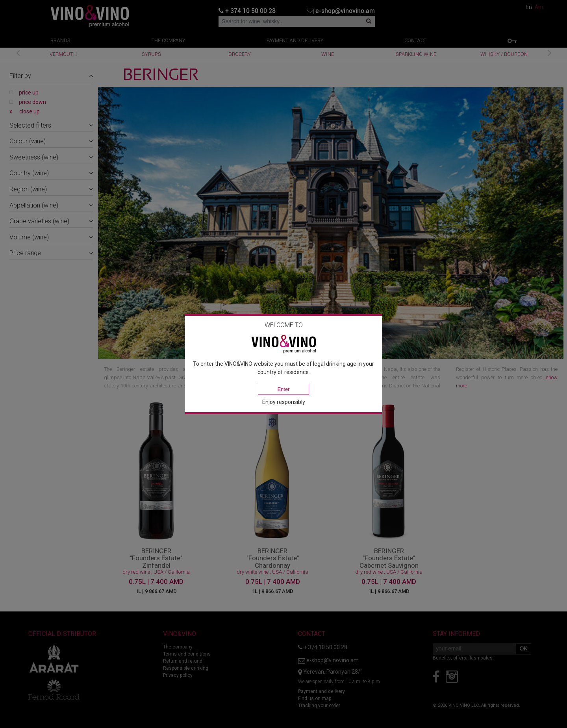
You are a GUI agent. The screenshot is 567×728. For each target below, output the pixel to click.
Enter (283, 389)
